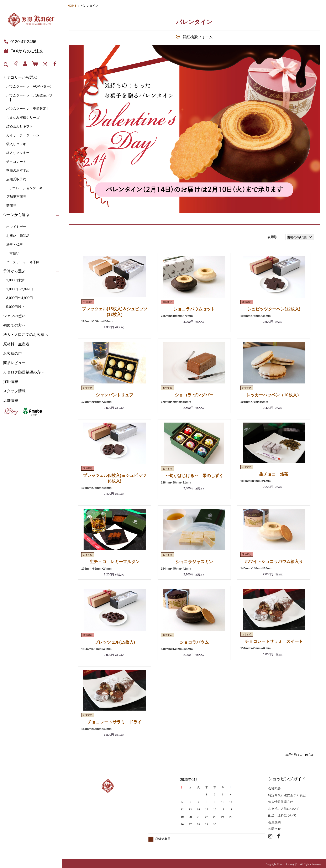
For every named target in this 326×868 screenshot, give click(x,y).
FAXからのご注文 (24, 51)
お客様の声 (12, 354)
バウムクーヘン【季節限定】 (28, 109)
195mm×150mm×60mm (97, 321)
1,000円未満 (15, 280)
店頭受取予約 (16, 179)
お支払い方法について (284, 807)
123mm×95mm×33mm (96, 401)
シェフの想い (14, 316)
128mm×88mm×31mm (176, 482)
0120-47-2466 (20, 42)
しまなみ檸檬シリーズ (23, 118)
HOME (72, 6)
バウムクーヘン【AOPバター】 (30, 86)
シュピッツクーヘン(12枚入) (274, 309)
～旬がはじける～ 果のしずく (194, 475)
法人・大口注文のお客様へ (26, 335)
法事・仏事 (15, 244)
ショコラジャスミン (194, 561)
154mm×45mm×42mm (176, 567)
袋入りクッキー (18, 144)
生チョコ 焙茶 (274, 474)
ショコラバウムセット (194, 309)
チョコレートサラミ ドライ (115, 721)
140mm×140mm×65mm (256, 567)
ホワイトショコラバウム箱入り (274, 560)
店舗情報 (11, 401)
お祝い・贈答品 (18, 236)
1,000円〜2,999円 (20, 289)
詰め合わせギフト (20, 126)
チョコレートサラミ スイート (274, 640)
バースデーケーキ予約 (23, 262)
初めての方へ (14, 325)
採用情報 (11, 382)
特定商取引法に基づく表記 (287, 793)
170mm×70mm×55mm (176, 401)
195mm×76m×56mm (254, 401)
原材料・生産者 (16, 344)
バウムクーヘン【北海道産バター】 (30, 98)
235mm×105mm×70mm (177, 316)
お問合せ (274, 827)
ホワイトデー (16, 227)
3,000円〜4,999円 (20, 298)
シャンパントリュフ (115, 395)
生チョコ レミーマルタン (115, 561)
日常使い (13, 253)
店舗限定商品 (16, 197)
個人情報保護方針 (281, 800)
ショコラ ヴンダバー (194, 395)
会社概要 (274, 787)
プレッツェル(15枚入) (115, 641)
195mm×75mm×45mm (256, 316)
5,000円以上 (15, 307)
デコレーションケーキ (26, 188)
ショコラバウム (194, 641)
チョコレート (16, 162)
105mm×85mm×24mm (256, 480)
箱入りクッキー (18, 153)
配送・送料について (282, 814)
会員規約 (274, 820)
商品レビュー (14, 363)
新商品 (11, 206)
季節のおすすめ (18, 170)
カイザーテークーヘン (23, 135)
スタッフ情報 (14, 391)
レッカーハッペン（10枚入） (274, 395)
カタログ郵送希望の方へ (24, 372)
